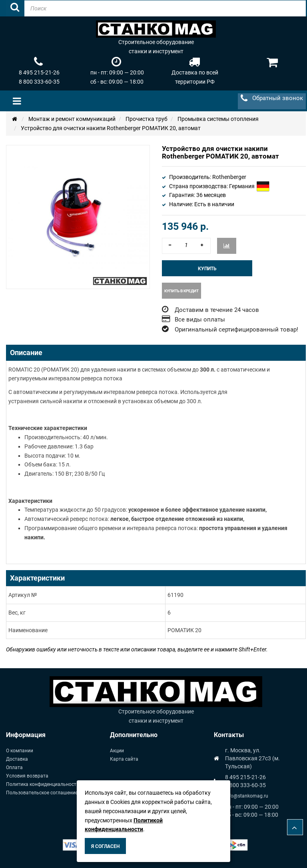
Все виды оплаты (200, 319)
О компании (20, 751)
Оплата (14, 768)
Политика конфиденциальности (43, 784)
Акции (117, 751)
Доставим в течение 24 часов (217, 310)
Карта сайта (124, 759)
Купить (207, 269)
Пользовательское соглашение (42, 793)
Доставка (17, 759)
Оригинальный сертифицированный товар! (236, 330)
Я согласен (105, 846)
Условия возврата (27, 776)
